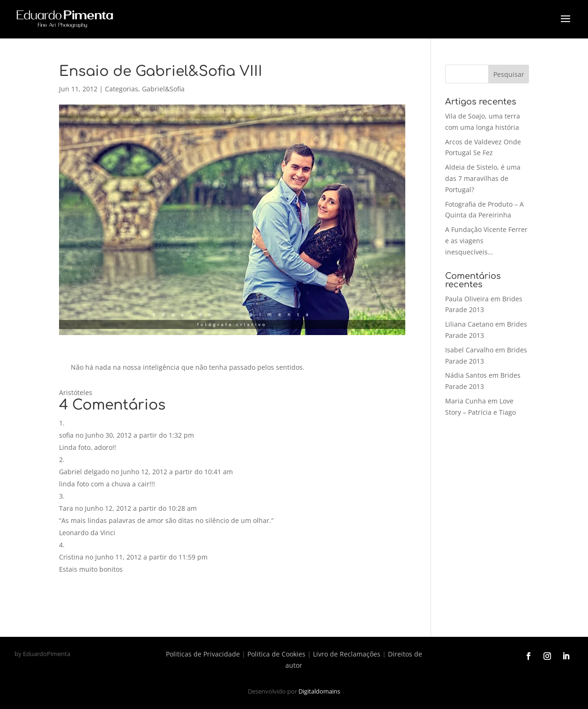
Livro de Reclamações (347, 654)
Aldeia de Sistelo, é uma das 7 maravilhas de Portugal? (483, 178)
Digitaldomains (319, 691)
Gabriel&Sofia (163, 89)
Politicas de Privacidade (203, 654)
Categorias (122, 89)
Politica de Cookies (276, 654)
